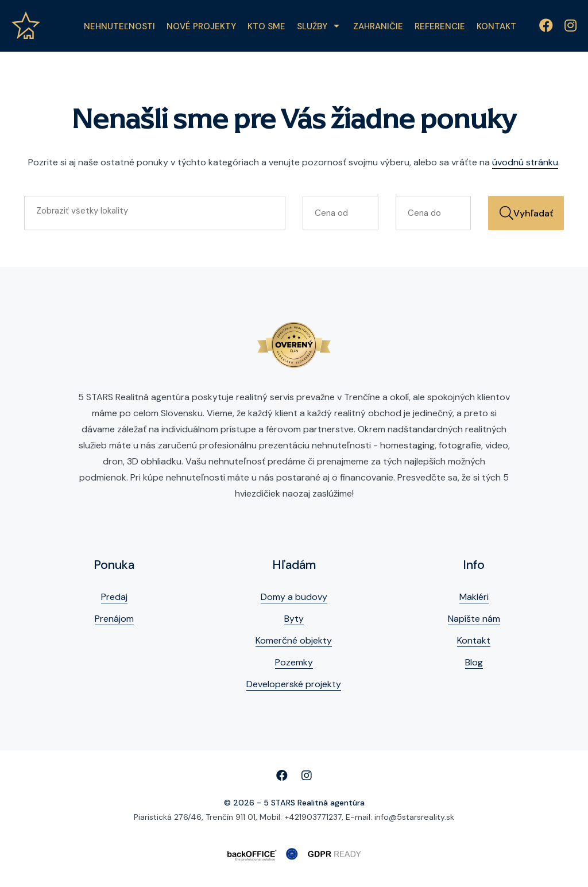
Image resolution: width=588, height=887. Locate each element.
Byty (294, 619)
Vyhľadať (526, 213)
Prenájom (114, 619)
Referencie (440, 26)
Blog (474, 662)
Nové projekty (201, 26)
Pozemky (294, 662)
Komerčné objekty (294, 640)
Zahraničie (378, 26)
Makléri (474, 597)
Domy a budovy (294, 597)
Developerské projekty (294, 684)
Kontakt (496, 26)
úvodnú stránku (525, 162)
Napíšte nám (474, 619)
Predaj (114, 597)
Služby (312, 26)
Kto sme (266, 26)
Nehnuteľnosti (119, 26)
